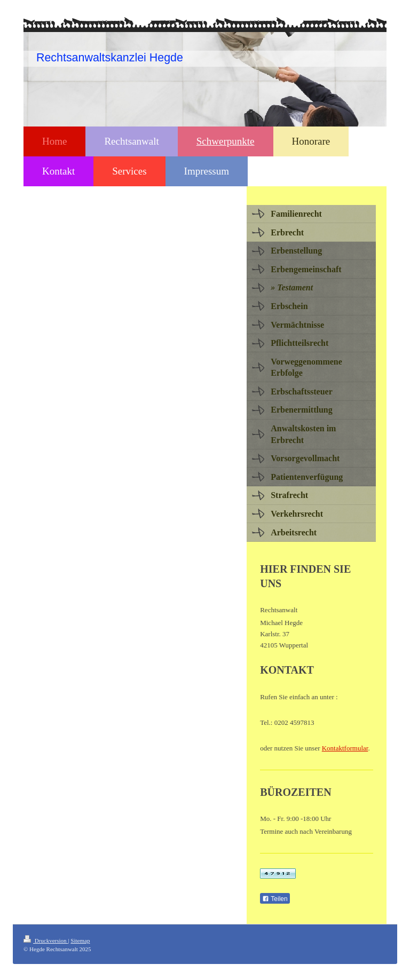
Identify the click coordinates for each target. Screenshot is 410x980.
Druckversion (46, 941)
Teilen (275, 899)
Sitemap (80, 941)
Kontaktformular (345, 748)
